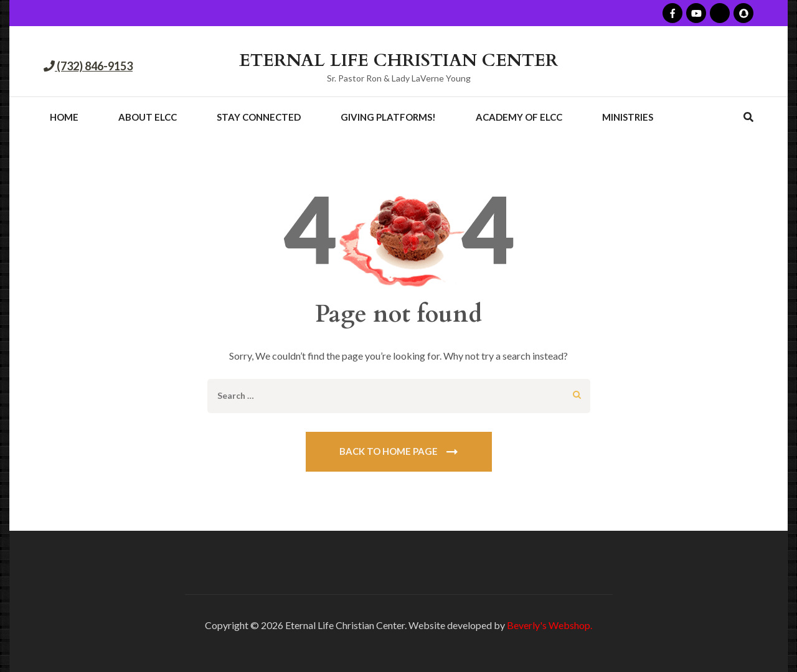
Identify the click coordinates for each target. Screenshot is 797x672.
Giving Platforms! (388, 117)
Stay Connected (259, 117)
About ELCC (148, 117)
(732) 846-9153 (94, 66)
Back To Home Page (389, 451)
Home (64, 117)
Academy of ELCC (519, 117)
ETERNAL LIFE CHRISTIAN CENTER (398, 60)
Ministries (628, 117)
